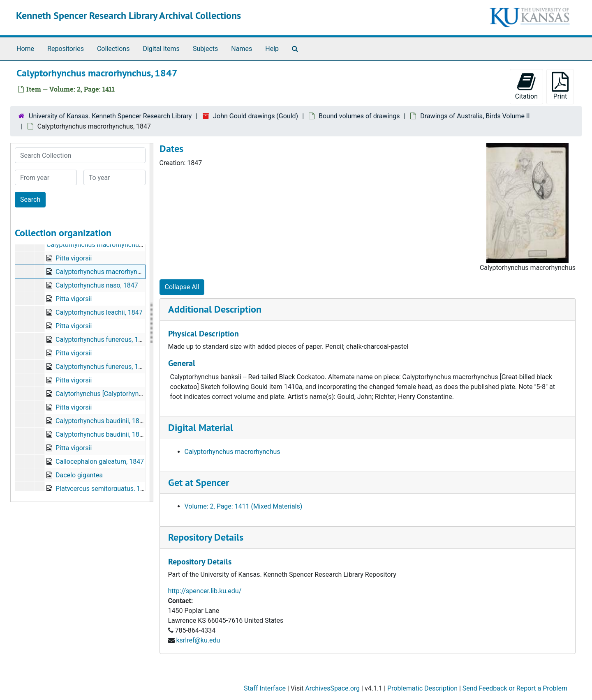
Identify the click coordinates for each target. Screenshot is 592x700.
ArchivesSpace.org (332, 688)
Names (242, 49)
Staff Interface (265, 688)
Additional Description (215, 309)
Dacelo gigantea (79, 475)
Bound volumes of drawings (359, 116)
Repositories (66, 49)
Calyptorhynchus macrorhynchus (232, 452)
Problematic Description (422, 688)
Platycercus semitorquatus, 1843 (103, 489)
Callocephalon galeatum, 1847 (100, 462)
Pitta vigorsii (74, 258)
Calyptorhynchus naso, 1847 (97, 285)
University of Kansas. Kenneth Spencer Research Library (110, 116)
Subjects (205, 49)
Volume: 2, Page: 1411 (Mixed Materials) (244, 506)
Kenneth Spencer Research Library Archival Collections (128, 15)
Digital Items (161, 49)
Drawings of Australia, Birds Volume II (475, 116)
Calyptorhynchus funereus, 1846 (102, 340)
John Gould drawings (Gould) (256, 116)
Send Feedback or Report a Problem (515, 688)
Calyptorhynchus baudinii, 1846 (101, 421)
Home (25, 49)
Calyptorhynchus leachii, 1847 (99, 312)
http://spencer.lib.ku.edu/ (205, 591)
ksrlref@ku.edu (198, 640)
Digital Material (201, 427)
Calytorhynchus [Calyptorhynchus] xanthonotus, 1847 (133, 394)
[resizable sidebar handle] (151, 322)
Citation (526, 86)
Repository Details (206, 537)
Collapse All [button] (182, 287)
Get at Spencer (199, 482)
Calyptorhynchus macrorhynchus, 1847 (103, 245)
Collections (113, 49)
